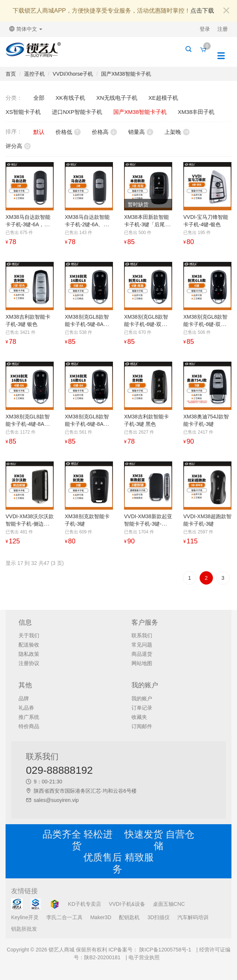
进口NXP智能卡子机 (77, 112)
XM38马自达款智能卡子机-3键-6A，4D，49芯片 (28, 224)
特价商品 (29, 726)
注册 (223, 29)
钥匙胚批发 (24, 929)
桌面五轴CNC (169, 904)
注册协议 (29, 663)
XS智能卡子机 (23, 112)
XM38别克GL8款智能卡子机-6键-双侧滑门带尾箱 (148, 324)
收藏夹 (139, 717)
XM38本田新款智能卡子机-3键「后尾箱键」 (147, 224)
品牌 (24, 698)
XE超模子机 (163, 98)
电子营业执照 (144, 957)
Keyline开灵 (25, 917)
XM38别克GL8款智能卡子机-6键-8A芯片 (87, 424)
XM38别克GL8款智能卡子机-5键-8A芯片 (87, 324)
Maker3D (101, 917)
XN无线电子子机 (117, 98)
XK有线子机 (70, 98)
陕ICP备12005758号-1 (164, 950)
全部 (39, 98)
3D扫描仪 (158, 917)
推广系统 (29, 717)
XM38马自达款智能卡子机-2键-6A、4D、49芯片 (87, 224)
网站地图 (142, 663)
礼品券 (26, 708)
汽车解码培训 (193, 917)
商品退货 (142, 654)
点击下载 (202, 11)
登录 (205, 29)
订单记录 (142, 708)
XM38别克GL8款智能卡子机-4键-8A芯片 (28, 424)
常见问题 (142, 645)
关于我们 (29, 635)
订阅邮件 (142, 726)
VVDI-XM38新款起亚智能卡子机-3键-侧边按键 (148, 524)
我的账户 (142, 698)
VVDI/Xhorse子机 (73, 74)
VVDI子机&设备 (127, 904)
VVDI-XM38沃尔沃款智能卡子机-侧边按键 (30, 524)
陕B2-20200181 (102, 957)
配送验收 (29, 645)
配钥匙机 (129, 917)
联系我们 (142, 635)
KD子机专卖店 (85, 904)
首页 (11, 74)
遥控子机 (34, 74)
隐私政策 (29, 654)
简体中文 (26, 29)
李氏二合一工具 (64, 917)
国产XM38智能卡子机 (126, 74)
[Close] (226, 11)
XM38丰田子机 (196, 112)
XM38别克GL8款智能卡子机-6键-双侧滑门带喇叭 (207, 324)
